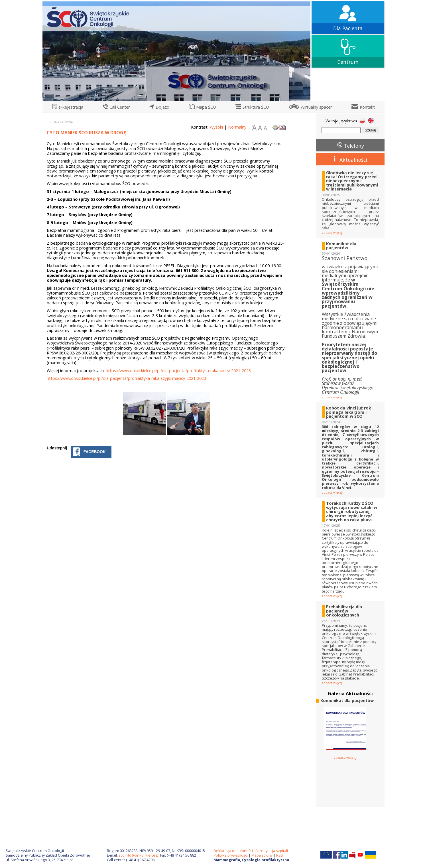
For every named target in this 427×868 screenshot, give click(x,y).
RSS (280, 855)
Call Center (120, 107)
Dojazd (162, 107)
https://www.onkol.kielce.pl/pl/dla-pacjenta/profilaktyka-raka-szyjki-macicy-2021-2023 (126, 378)
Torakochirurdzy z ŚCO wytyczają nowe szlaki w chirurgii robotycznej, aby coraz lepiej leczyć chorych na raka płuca (352, 512)
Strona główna (60, 122)
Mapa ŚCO (206, 107)
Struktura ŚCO (256, 107)
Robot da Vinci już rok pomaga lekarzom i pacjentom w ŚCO (349, 412)
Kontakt (367, 107)
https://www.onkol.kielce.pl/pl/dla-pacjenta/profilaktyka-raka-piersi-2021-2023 (178, 371)
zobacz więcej (332, 233)
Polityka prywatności (231, 855)
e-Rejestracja (71, 107)
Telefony (354, 146)
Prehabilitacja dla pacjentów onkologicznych (344, 611)
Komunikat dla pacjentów (341, 246)
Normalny (237, 127)
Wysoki (216, 127)
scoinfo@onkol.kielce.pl (139, 855)
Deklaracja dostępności (233, 851)
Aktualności (353, 160)
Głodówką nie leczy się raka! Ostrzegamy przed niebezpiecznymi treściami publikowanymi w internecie (352, 181)
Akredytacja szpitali (272, 851)
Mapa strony (262, 855)
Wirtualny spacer (316, 107)
